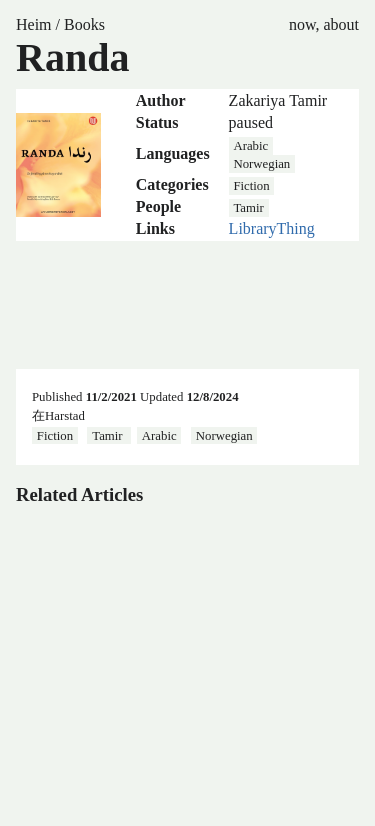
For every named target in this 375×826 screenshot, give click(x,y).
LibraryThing (272, 228)
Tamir (248, 208)
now (302, 24)
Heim (34, 24)
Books (84, 24)
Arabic (250, 146)
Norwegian (261, 164)
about (341, 24)
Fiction (251, 186)
